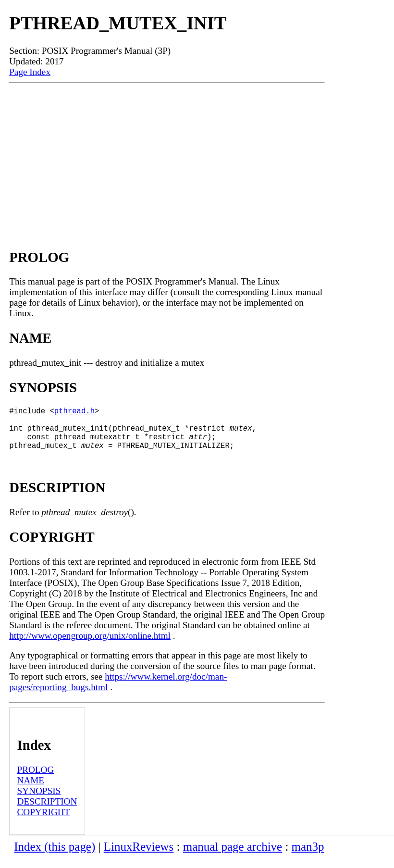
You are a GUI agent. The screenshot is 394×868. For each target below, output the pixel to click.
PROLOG (36, 779)
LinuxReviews (139, 856)
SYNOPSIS (39, 800)
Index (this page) (55, 856)
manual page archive (233, 856)
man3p (308, 856)
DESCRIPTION (47, 811)
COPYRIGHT (44, 822)
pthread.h (74, 412)
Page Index (30, 72)
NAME (31, 790)
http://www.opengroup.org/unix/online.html (90, 645)
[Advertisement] (167, 155)
